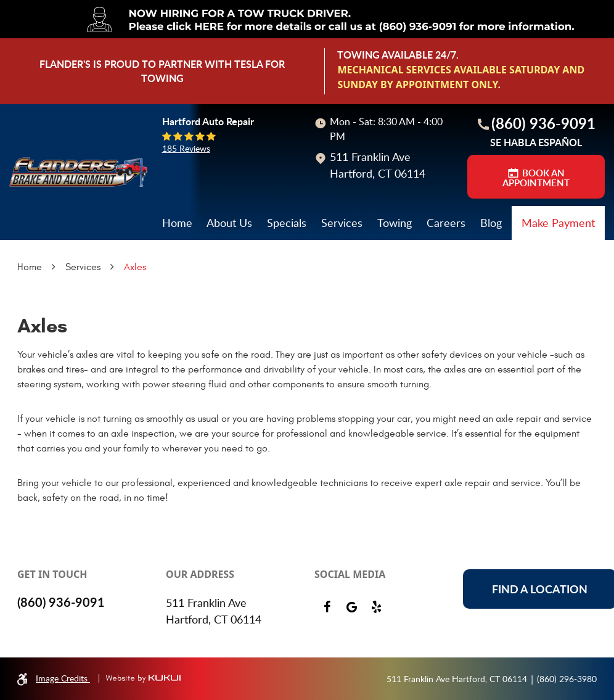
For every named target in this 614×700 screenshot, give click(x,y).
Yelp (376, 607)
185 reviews (186, 149)
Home (177, 223)
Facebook (327, 607)
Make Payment (558, 223)
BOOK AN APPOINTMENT (536, 178)
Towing (395, 223)
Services (342, 223)
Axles (135, 267)
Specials (287, 223)
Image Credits (63, 678)
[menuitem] (177, 223)
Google (351, 607)
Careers (446, 223)
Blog (491, 223)
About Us (229, 223)
